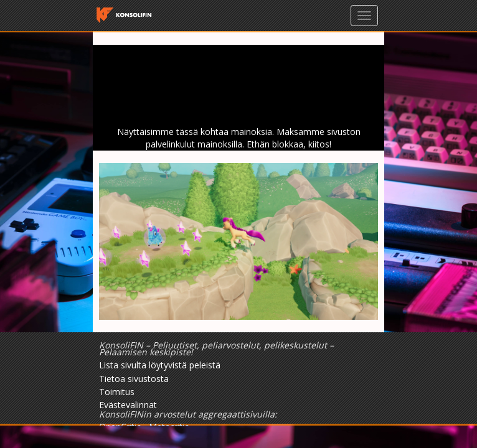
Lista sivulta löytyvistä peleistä (160, 365)
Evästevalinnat (128, 405)
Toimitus (117, 392)
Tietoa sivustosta (134, 379)
